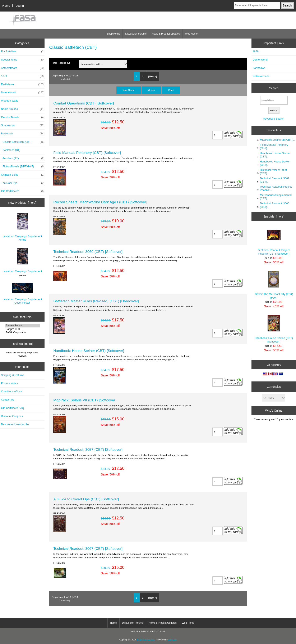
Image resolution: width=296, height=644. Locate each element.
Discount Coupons (12, 416)
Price (171, 90)
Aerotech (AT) (23, 158)
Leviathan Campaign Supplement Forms (22, 227)
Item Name (129, 90)
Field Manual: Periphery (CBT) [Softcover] (87, 153)
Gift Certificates (23, 191)
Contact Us (8, 400)
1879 (23, 76)
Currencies (274, 386)
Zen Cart (172, 640)
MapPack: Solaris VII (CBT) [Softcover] (85, 400)
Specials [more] (274, 216)
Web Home (191, 34)
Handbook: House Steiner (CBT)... (275, 155)
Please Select (23, 326)
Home (6, 6)
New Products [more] (22, 203)
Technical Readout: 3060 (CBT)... (274, 205)
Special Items (23, 60)
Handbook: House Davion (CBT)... (275, 163)
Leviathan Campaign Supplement (22, 260)
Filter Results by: (61, 63)
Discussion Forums (136, 34)
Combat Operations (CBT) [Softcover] (84, 103)
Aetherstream (23, 68)
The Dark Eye (23, 183)
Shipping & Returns (13, 375)
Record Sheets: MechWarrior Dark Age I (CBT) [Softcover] (100, 202)
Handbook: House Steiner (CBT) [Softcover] (89, 351)
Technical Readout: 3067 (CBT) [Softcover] (88, 549)
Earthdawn (23, 84)
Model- (151, 90)
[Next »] (153, 76)
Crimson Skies (23, 175)
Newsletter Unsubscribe (15, 424)
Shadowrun (23, 125)
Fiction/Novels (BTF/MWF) (23, 166)
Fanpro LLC (23, 329)
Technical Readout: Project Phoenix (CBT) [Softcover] (274, 241)
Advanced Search (274, 119)
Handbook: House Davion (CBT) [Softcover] (274, 329)
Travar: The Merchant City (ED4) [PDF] (274, 285)
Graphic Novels (23, 117)
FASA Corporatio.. (23, 332)
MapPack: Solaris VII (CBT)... (277, 140)
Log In (20, 6)
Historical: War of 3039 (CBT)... (273, 172)
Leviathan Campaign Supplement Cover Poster (22, 294)
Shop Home (113, 34)
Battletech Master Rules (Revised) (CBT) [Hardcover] (96, 301)
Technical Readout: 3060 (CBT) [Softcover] (88, 252)
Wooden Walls (10, 101)
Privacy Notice (10, 383)
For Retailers (23, 52)
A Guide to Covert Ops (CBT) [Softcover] (86, 499)
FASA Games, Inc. (146, 640)
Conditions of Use (12, 391)
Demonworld (23, 93)
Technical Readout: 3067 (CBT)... (274, 180)
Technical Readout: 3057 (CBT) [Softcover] (88, 450)
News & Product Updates (166, 34)
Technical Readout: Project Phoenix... (276, 188)
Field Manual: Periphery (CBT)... (274, 146)
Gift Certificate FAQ (13, 408)
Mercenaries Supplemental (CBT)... (276, 197)
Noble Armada (23, 109)
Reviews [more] (22, 344)
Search (274, 88)
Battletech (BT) (11, 150)
